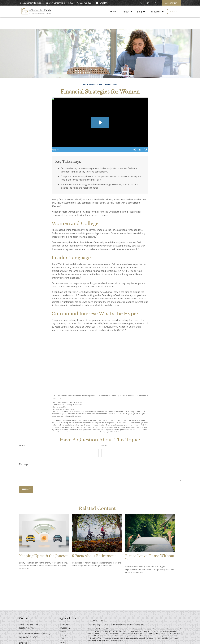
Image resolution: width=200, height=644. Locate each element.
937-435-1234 (84, 3)
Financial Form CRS (98, 620)
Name (22, 446)
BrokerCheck (140, 625)
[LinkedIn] (148, 3)
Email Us (102, 3)
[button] (113, 11)
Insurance (65, 635)
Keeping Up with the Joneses (44, 556)
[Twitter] (141, 3)
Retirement (65, 624)
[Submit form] (26, 490)
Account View (171, 3)
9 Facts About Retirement (94, 556)
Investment (65, 628)
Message (24, 464)
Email (104, 446)
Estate (63, 631)
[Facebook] (156, 3)
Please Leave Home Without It (150, 558)
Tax (62, 639)
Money (63, 642)
